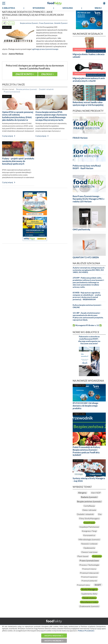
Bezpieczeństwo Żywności (29, 23)
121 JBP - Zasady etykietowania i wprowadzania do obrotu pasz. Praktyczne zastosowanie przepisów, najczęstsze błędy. (88, 316)
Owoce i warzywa (89, 552)
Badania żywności (89, 497)
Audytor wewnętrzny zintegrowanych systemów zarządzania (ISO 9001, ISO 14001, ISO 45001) (89, 270)
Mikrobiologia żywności (89, 539)
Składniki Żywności (61, 23)
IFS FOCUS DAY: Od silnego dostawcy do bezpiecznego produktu (85, 406)
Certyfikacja (89, 506)
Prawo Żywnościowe (46, 23)
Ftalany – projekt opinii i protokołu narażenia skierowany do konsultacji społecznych (18, 161)
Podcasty (97, 556)
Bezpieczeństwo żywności (27, 89)
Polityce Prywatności (86, 631)
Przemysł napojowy (89, 577)
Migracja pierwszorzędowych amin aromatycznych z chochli (89, 80)
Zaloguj (47, 74)
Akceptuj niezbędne (53, 641)
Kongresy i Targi (89, 531)
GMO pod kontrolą (81, 229)
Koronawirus (89, 535)
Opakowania (89, 548)
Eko (100, 514)
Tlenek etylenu (89, 598)
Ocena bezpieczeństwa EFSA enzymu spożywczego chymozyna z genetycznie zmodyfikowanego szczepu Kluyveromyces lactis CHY (51, 117)
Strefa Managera (89, 589)
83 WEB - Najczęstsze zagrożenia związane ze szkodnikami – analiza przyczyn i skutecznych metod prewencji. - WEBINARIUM (87, 296)
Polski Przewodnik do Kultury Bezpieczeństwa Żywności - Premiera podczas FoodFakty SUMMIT (86, 451)
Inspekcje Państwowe (89, 527)
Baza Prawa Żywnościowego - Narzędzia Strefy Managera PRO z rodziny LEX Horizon (88, 199)
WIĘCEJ (98, 8)
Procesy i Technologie (89, 565)
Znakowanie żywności (89, 606)
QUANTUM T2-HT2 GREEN (86, 257)
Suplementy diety (89, 594)
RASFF (98, 585)
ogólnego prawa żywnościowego (45, 49)
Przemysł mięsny (89, 569)
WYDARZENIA (39, 8)
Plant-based (83, 556)
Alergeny (82, 493)
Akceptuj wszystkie (53, 636)
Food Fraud (89, 523)
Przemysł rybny (83, 585)
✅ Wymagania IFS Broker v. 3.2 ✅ (87, 325)
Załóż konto (24, 74)
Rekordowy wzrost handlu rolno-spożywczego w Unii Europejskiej (88, 104)
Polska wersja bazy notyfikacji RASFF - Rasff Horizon (87, 167)
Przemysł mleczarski (89, 573)
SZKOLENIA (68, 8)
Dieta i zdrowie (89, 510)
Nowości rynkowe (89, 544)
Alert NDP (96, 493)
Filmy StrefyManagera (89, 518)
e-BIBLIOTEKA (9, 8)
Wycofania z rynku (89, 602)
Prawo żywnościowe (12, 92)
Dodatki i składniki (46, 89)
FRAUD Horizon (80, 138)
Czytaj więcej (8, 136)
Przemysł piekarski (89, 581)
